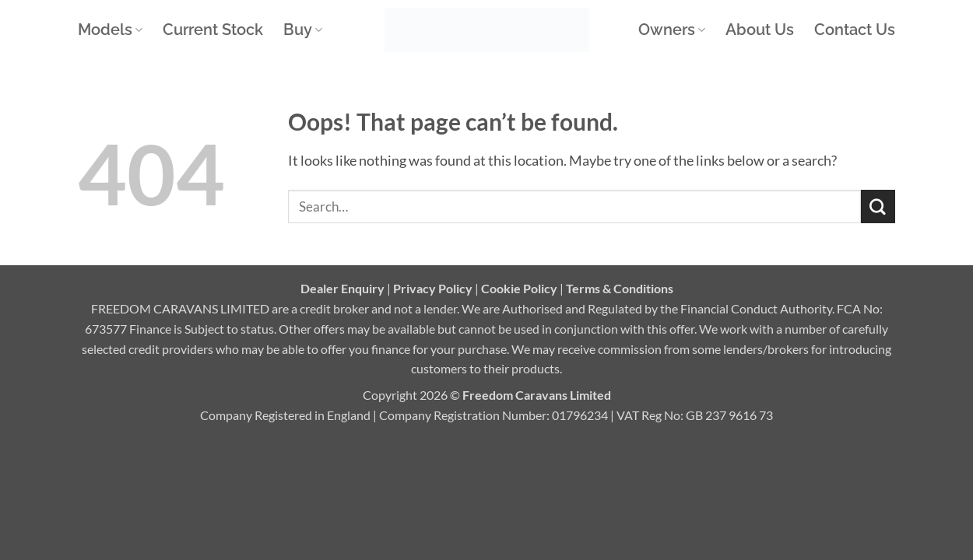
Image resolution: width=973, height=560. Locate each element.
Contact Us (855, 30)
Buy (303, 30)
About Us (760, 30)
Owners (672, 30)
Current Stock (213, 30)
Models (110, 30)
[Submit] (878, 207)
